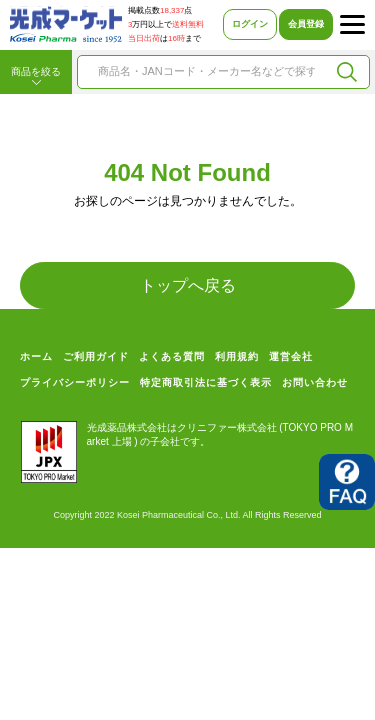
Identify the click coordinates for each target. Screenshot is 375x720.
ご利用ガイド (96, 356)
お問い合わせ (315, 382)
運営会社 (291, 356)
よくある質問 (172, 356)
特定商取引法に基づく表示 (206, 382)
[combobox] (206, 72)
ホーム (36, 356)
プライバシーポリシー (75, 382)
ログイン (250, 24)
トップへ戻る (188, 285)
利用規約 (237, 356)
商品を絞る (36, 77)
